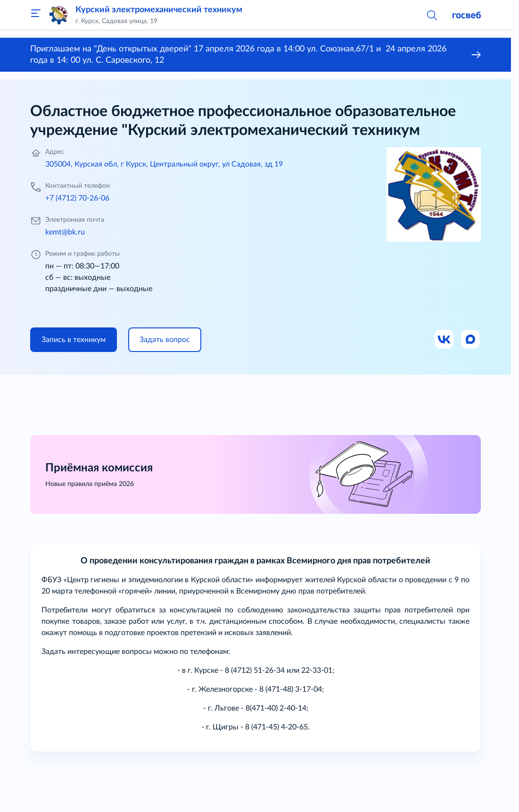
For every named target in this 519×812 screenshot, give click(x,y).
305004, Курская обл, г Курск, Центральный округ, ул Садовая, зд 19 (164, 164)
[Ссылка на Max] (471, 340)
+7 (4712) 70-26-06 (77, 198)
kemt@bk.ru (65, 232)
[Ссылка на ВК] (445, 340)
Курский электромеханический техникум (159, 10)
